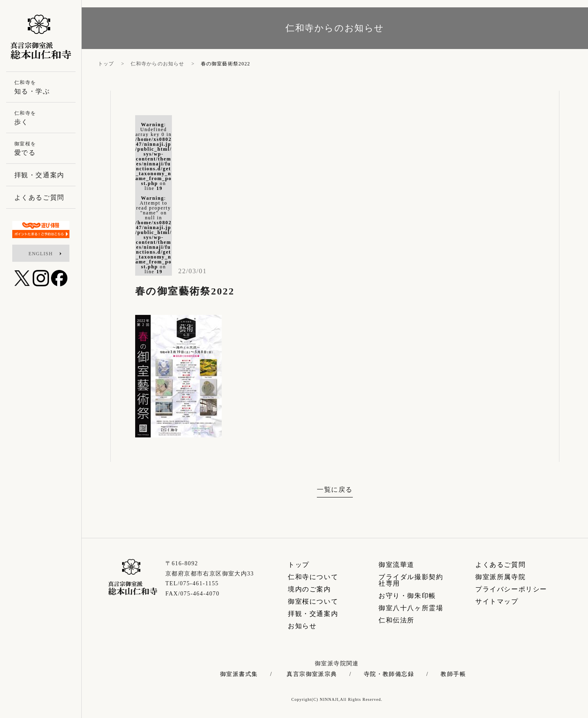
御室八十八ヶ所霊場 (411, 608)
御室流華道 (396, 565)
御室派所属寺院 (500, 577)
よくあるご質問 (500, 565)
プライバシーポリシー (511, 589)
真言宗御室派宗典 (312, 674)
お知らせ (302, 626)
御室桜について (313, 601)
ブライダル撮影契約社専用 (411, 580)
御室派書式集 (239, 674)
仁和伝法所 (396, 620)
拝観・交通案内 (313, 614)
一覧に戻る (335, 489)
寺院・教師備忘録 (389, 674)
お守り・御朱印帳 (407, 596)
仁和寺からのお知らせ (158, 64)
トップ (106, 64)
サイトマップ (497, 601)
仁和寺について (313, 577)
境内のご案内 (310, 589)
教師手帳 (453, 674)
